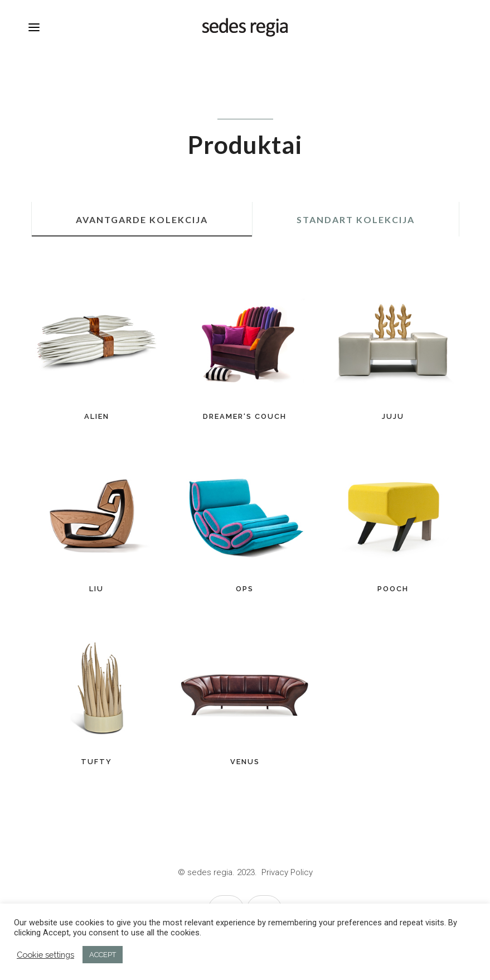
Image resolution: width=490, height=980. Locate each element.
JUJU (393, 416)
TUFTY (96, 762)
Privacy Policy (287, 872)
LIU (96, 589)
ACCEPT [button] (103, 955)
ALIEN (97, 416)
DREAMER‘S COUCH (245, 416)
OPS (245, 589)
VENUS (245, 762)
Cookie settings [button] (45, 955)
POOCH (393, 589)
